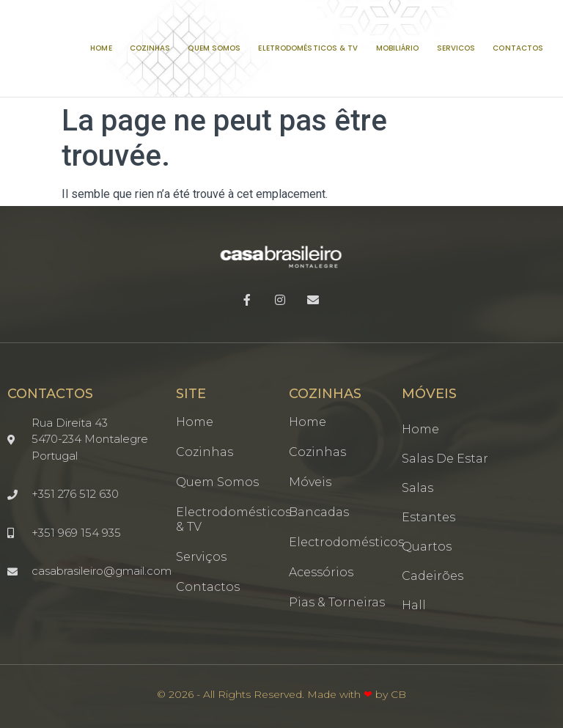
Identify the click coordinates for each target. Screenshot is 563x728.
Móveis (310, 482)
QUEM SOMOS (214, 48)
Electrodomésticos (338, 542)
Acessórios (321, 572)
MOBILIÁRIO (398, 48)
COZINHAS (150, 48)
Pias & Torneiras (337, 602)
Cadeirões (433, 576)
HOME (101, 48)
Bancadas (319, 512)
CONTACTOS (518, 48)
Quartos (427, 547)
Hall (414, 605)
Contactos (208, 587)
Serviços (201, 557)
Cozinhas (205, 452)
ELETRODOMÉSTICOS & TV (308, 48)
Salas (417, 488)
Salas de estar (445, 459)
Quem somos (217, 482)
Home (195, 422)
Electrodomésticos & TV (225, 519)
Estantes (428, 517)
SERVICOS (456, 48)
